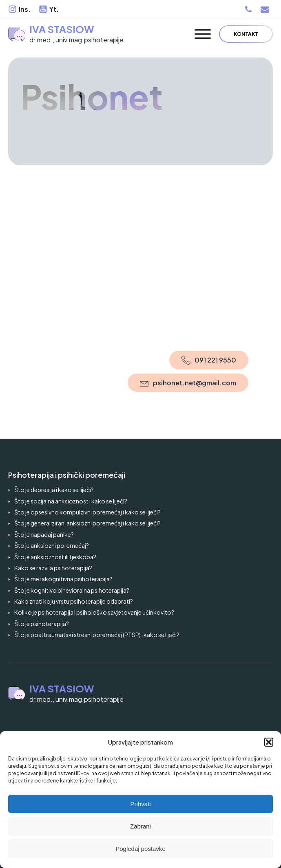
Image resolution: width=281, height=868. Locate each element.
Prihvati (140, 804)
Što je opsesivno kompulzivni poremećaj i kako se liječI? (87, 512)
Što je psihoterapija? (42, 624)
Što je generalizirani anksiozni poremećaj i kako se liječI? (87, 523)
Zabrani (140, 826)
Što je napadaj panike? (44, 534)
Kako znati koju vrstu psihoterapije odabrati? (74, 601)
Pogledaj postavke (140, 849)
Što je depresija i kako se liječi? (54, 490)
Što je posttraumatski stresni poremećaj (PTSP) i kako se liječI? (97, 635)
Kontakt (246, 34)
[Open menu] (203, 34)
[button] (269, 742)
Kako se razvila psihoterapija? (53, 568)
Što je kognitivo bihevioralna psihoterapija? (72, 590)
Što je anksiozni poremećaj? (52, 545)
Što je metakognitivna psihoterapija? (63, 579)
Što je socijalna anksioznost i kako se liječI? (71, 501)
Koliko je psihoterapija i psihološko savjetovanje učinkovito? (94, 612)
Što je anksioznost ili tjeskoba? (55, 557)
